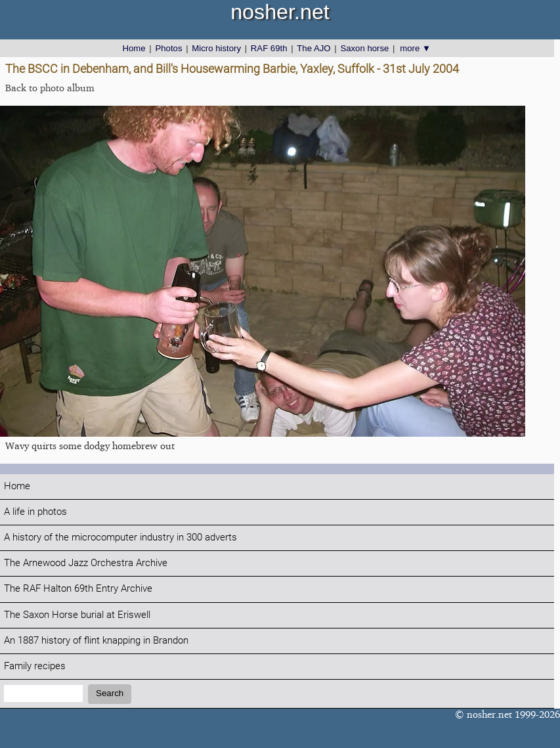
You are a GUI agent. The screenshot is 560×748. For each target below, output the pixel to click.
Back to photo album (50, 88)
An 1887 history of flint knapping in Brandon (96, 641)
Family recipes (35, 666)
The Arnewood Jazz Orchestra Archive (86, 563)
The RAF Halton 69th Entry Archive (78, 589)
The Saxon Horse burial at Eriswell (77, 615)
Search (110, 693)
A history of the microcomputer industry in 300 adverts (120, 538)
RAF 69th (269, 48)
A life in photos (35, 512)
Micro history (216, 48)
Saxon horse (364, 48)
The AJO (313, 48)
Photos (168, 48)
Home (134, 48)
